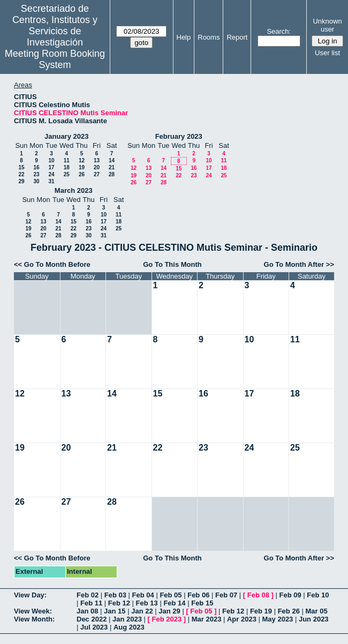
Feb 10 (318, 595)
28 (112, 174)
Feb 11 (91, 603)
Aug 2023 (129, 627)
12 (82, 160)
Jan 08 (87, 611)
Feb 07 (226, 595)
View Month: (34, 619)
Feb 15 (202, 603)
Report (237, 37)
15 (21, 167)
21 (112, 167)
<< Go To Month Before (52, 264)
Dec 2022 (92, 619)
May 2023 (278, 619)
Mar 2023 (207, 619)
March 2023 (74, 190)
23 (36, 174)
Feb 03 (115, 595)
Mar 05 (316, 611)
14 (112, 160)
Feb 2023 (167, 619)
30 (36, 181)
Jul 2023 (94, 627)
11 (67, 160)
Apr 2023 (242, 619)
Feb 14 (174, 603)
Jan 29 (169, 611)
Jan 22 (142, 611)
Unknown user (327, 25)
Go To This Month (172, 264)
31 (51, 181)
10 (51, 160)
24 (51, 174)
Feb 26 (289, 611)
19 (82, 167)
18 (67, 167)
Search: (279, 31)
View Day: (30, 595)
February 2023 (179, 136)
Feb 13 (147, 603)
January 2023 (66, 136)
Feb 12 (119, 603)
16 (36, 167)
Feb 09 (290, 595)
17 (51, 167)
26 (82, 174)
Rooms (209, 37)
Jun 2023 (314, 619)
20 (97, 167)
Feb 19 (261, 611)
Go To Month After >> (299, 264)
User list (327, 53)
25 (67, 174)
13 (97, 160)
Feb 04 (143, 595)
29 (21, 181)
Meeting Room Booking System (55, 59)
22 (21, 174)
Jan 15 (115, 611)
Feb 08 (258, 595)
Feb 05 (171, 595)
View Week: (33, 611)
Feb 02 (88, 595)
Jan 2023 (127, 619)
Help (184, 37)
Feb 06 (198, 595)
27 (97, 174)
